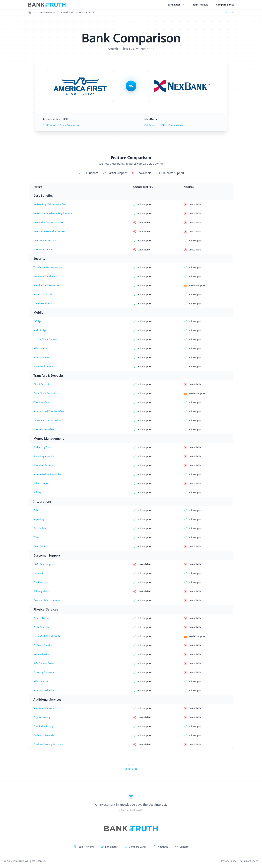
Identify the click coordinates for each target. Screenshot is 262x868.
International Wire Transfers (49, 411)
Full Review (49, 125)
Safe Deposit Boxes (44, 663)
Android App (40, 330)
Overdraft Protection (45, 240)
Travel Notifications (44, 303)
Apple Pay (39, 519)
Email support (41, 582)
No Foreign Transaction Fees (49, 222)
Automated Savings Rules (47, 474)
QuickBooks (40, 546)
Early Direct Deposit (44, 393)
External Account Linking (47, 420)
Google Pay (40, 528)
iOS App (38, 321)
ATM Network (41, 681)
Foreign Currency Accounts (48, 744)
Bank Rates (176, 5)
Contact (184, 847)
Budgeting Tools (42, 447)
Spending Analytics (44, 456)
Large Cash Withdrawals (47, 636)
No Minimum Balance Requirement (53, 213)
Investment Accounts (45, 708)
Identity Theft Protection (47, 285)
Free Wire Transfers (44, 249)
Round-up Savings (43, 465)
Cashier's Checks (43, 645)
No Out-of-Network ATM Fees (49, 231)
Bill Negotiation (42, 591)
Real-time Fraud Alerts (46, 276)
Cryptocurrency (42, 717)
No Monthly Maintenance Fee (50, 204)
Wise (36, 537)
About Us (163, 847)
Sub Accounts (41, 483)
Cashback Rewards (44, 735)
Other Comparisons (71, 125)
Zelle (36, 510)
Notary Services (42, 654)
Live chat (38, 573)
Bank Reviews (200, 5)
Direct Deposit (41, 384)
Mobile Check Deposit (45, 339)
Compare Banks (225, 5)
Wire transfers (41, 402)
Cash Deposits (41, 627)
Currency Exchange (44, 672)
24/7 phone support (44, 564)
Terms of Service (249, 861)
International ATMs (44, 690)
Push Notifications (43, 366)
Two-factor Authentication (48, 267)
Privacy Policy (229, 861)
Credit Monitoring (43, 726)
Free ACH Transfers (44, 429)
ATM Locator (40, 348)
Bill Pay (37, 492)
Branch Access (41, 618)
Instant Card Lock (43, 294)
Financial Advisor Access (47, 600)
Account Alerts (41, 357)
